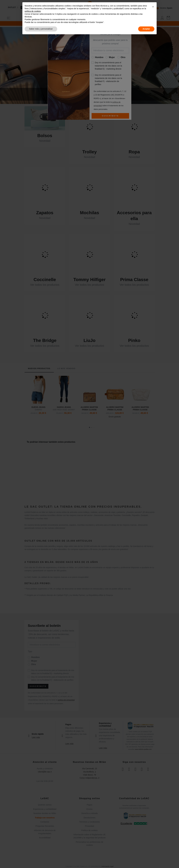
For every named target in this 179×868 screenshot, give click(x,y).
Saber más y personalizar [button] (41, 29)
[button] (153, 7)
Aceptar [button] (146, 29)
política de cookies (33, 11)
